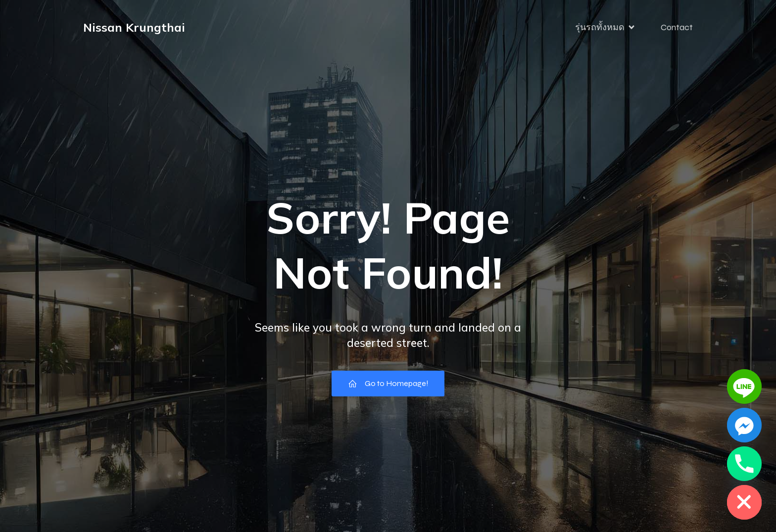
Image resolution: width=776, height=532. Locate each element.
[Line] (744, 387)
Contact (677, 27)
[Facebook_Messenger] (744, 425)
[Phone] (744, 464)
